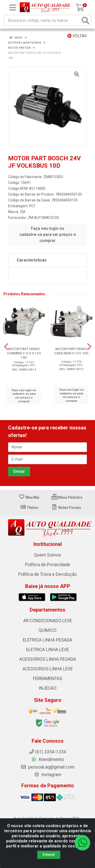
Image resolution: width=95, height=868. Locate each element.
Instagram (48, 775)
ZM (22, 212)
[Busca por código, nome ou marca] (42, 20)
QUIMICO (48, 630)
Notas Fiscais (66, 508)
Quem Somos (48, 555)
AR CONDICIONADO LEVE (48, 621)
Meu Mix (29, 497)
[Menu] (13, 8)
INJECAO (48, 688)
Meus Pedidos (67, 497)
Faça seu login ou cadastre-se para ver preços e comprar (48, 235)
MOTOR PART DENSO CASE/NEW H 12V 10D (71, 351)
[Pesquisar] (85, 20)
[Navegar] (6, 347)
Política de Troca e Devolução (48, 574)
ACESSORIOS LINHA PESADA (48, 659)
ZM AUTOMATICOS (43, 218)
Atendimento (48, 759)
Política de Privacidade (48, 565)
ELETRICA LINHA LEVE (48, 650)
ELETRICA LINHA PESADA (48, 640)
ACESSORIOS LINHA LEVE (48, 669)
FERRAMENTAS (48, 679)
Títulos (29, 508)
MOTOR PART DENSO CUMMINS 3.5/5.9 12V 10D (24, 353)
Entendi (49, 855)
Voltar (77, 36)
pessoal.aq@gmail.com (48, 767)
